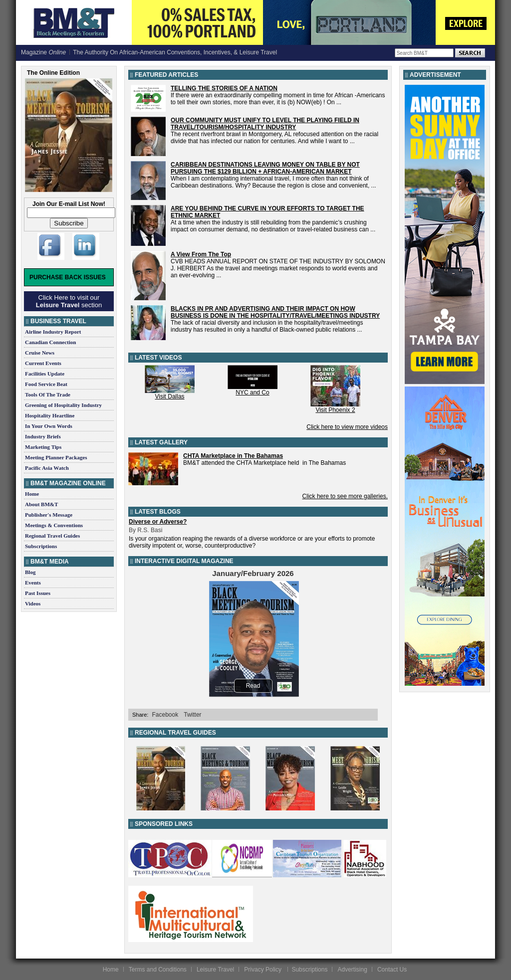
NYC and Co (252, 392)
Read (253, 686)
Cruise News (40, 353)
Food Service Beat (46, 384)
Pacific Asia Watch (47, 468)
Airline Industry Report (53, 332)
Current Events (43, 363)
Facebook (165, 715)
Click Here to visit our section (69, 301)
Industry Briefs (43, 436)
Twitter (192, 715)
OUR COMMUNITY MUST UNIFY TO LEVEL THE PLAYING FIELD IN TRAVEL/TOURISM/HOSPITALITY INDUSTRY (265, 124)
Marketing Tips (43, 447)
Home (32, 494)
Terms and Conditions (158, 970)
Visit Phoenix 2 (335, 410)
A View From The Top (201, 254)
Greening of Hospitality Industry (63, 405)
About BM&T (41, 504)
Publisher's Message (49, 515)
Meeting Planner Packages (56, 457)
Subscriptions (41, 546)
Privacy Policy (263, 970)
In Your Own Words (49, 426)
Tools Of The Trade (48, 394)
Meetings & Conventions (54, 525)
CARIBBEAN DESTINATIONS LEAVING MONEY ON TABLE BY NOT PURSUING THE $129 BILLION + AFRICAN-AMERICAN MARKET (265, 168)
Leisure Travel (215, 970)
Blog (30, 572)
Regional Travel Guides (52, 536)
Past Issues (38, 593)
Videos (33, 603)
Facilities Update (45, 374)
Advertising (352, 970)
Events (33, 583)
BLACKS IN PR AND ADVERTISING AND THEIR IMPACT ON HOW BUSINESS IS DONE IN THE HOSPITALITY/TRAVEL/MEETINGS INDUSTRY (275, 312)
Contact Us (392, 970)
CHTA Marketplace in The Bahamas (233, 456)
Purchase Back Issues (68, 277)
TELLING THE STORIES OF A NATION (224, 88)
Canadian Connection (50, 342)
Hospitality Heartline (50, 415)
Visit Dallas (169, 396)
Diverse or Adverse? (158, 522)
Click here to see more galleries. (345, 496)
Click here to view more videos (347, 427)
